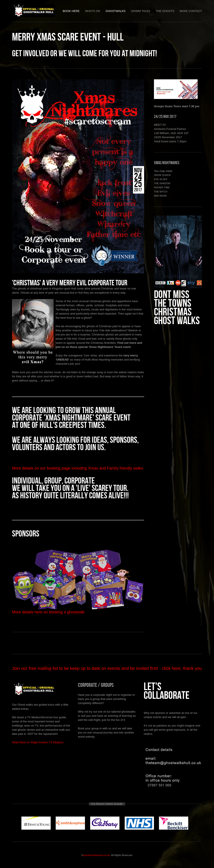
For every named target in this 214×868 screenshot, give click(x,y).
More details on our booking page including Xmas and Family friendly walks (78, 468)
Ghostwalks (116, 11)
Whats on (92, 11)
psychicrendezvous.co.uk (96, 855)
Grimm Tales (141, 11)
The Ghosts (165, 11)
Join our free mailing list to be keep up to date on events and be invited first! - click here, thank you (107, 668)
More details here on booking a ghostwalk (48, 612)
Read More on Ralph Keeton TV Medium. (38, 742)
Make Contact (191, 11)
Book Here (71, 11)
